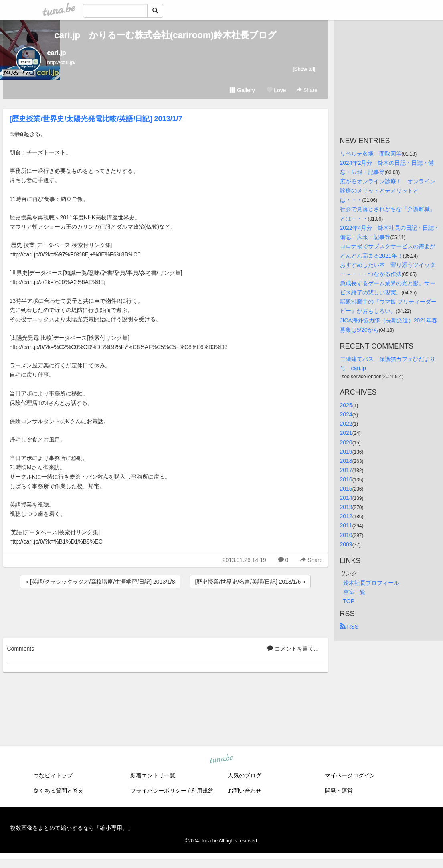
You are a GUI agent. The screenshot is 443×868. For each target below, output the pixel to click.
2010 (346, 535)
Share (307, 90)
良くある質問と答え (59, 791)
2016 (346, 479)
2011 (346, 525)
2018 (346, 461)
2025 (346, 405)
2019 (346, 452)
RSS (349, 627)
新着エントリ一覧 (153, 775)
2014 (346, 498)
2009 (346, 544)
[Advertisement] (166, 612)
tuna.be (221, 759)
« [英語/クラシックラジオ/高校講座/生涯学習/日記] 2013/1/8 (100, 582)
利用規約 (202, 791)
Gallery (242, 90)
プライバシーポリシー (158, 791)
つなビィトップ (53, 775)
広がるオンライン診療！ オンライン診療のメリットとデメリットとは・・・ (388, 191)
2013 (346, 507)
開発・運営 (339, 791)
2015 (346, 489)
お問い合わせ (245, 791)
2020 (346, 442)
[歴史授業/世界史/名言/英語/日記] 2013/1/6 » (250, 582)
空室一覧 (354, 592)
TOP (349, 601)
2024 (346, 414)
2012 (346, 516)
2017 (346, 470)
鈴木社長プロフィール (371, 583)
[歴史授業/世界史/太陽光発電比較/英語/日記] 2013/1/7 (96, 119)
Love (276, 90)
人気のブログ (245, 775)
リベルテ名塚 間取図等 (371, 154)
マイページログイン (350, 775)
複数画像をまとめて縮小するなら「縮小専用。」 (72, 828)
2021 (346, 433)
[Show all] (304, 69)
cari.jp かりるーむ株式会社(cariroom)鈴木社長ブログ (165, 35)
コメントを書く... (293, 649)
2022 (346, 424)
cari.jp (57, 53)
